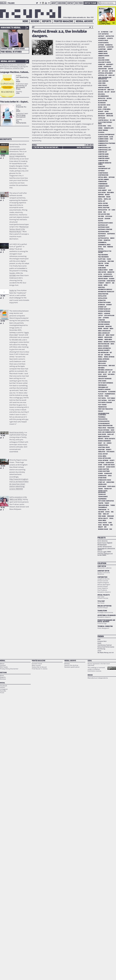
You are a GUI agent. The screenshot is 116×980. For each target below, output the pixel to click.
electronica (102, 234)
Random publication (72, 667)
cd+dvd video (102, 126)
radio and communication (106, 432)
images (100, 285)
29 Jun (3, 296)
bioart (113, 92)
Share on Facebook (3, 158)
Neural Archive (84, 21)
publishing (111, 428)
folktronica (102, 261)
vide (112, 512)
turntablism (102, 510)
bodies (100, 107)
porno (107, 396)
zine (111, 529)
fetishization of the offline (105, 252)
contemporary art (104, 169)
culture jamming (103, 180)
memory (101, 337)
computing (101, 166)
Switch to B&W (90, 3)
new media (101, 368)
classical (101, 132)
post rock (111, 400)
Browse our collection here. (14, 68)
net (111, 353)
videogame (110, 516)
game (107, 266)
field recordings (103, 257)
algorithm (110, 47)
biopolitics (102, 98)
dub (104, 212)
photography (102, 392)
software (101, 463)
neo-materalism (103, 353)
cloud (111, 137)
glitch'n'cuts (108, 274)
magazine (109, 327)
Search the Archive (71, 665)
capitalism (102, 118)
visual (111, 518)
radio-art (111, 434)
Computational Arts (105, 150)
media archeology (104, 333)
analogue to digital (105, 62)
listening (106, 318)
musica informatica (104, 348)
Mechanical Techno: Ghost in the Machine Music (19, 229)
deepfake (101, 195)
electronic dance (104, 227)
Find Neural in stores (40, 669)
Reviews (35, 21)
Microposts (6, 139)
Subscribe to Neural (11, 28)
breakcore (109, 114)
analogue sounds (104, 60)
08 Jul (3, 508)
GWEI (99, 643)
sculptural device (104, 447)
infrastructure (103, 294)
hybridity (101, 283)
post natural (102, 400)
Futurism (101, 266)
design (108, 197)
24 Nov (3, 156)
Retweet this (1, 158)
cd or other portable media (105, 123)
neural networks (104, 359)
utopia (107, 512)
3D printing (105, 32)
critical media (103, 177)
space (110, 476)
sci (104, 443)
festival (101, 249)
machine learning (104, 324)
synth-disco (111, 487)
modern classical (109, 342)
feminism (110, 247)
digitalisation (103, 210)
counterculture (103, 175)
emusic (112, 238)
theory (107, 503)
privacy (101, 411)
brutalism (110, 116)
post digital (102, 398)
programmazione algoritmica (104, 414)
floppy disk (102, 259)
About (54, 3)
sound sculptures (104, 471)
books (107, 112)
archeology (107, 67)
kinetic (100, 313)
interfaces (101, 305)
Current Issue (7, 49)
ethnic (100, 240)
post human (111, 398)
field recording (103, 255)
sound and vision (109, 465)
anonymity (110, 65)
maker (100, 329)
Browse (67, 664)
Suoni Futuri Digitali (105, 543)
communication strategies (107, 143)
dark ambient (102, 190)
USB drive (101, 512)
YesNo (12, 290)
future (107, 263)
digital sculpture (104, 208)
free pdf (101, 263)
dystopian (109, 216)
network (107, 355)
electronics (111, 234)
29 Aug (3, 466)
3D (99, 32)
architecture (102, 69)
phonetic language (104, 390)
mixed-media (108, 340)
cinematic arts (109, 128)
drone (100, 212)
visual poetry (103, 523)
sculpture (101, 450)
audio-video (102, 83)
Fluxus (109, 259)
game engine (102, 268)
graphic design (103, 279)
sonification (110, 463)
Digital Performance (84, 147)
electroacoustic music (105, 223)
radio (112, 430)
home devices (111, 281)
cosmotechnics (103, 173)
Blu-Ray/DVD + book (104, 105)
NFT (110, 372)
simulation (102, 452)
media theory (110, 335)
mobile (100, 342)
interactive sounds (104, 303)
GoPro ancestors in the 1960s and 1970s (18, 498)
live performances (104, 322)
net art (101, 355)
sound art (101, 467)
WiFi (105, 527)
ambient (110, 49)
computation (102, 145)
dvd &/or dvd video (104, 214)
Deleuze (107, 195)
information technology (106, 292)
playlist (101, 394)
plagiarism (112, 392)
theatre (101, 503)
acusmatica (109, 45)
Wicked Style (102, 545)
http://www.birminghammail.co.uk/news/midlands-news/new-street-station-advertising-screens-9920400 (19, 484)
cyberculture (102, 182)
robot (100, 443)
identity (108, 283)
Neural (34, 145)
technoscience (103, 497)
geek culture (102, 272)
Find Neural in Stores (11, 52)
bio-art (107, 92)
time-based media (104, 505)
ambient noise (103, 51)
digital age (107, 199)
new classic (102, 363)
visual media (102, 521)
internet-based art (104, 309)
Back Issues (20, 49)
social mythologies (104, 458)
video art (106, 514)
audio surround (103, 81)
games (111, 270)
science (109, 443)
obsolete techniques (105, 379)
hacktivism (102, 281)
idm (113, 283)
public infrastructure (105, 426)
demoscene (101, 197)
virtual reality (103, 518)
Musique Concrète (104, 350)
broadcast (102, 116)
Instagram (43, 4)
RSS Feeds (79, 3)
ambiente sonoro (104, 56)
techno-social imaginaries (103, 492)
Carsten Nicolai (103, 120)
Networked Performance (106, 647)
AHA (99, 639)
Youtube (46, 4)
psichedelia (102, 417)
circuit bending (103, 130)
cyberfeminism (103, 184)
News (25, 21)
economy (107, 219)
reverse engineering (104, 441)
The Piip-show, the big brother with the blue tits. (47, 147)
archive (110, 69)
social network (103, 460)
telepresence (102, 499)
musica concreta (104, 346)
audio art (111, 75)
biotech (109, 98)
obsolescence (102, 376)
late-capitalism (109, 316)
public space (102, 428)
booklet (101, 112)
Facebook (40, 4)
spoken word (102, 478)
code (111, 139)
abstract (101, 36)
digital (100, 199)
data (110, 190)
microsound (108, 337)
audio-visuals (103, 85)
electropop (102, 236)
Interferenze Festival (105, 645)
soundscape (108, 474)
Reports (47, 21)
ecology (101, 219)
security (109, 450)
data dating (102, 193)
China (109, 126)
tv (108, 510)
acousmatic (102, 38)
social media (102, 456)
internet (109, 305)
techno (100, 489)
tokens (113, 505)
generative (111, 272)
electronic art (103, 225)
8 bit (111, 32)
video (100, 514)
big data (101, 92)
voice (100, 525)
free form (111, 261)
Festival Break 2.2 (72, 44)
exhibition (107, 240)
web (111, 525)
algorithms (102, 49)
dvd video (101, 216)
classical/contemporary (106, 135)
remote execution (104, 437)
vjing (110, 523)
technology (102, 494)
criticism (111, 177)
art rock (112, 71)
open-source (102, 381)
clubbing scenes (103, 139)
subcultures (110, 482)
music (112, 344)
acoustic (110, 38)
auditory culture (104, 88)
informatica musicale (105, 289)
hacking (112, 279)
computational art (104, 148)
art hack (105, 71)
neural (100, 357)
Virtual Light (102, 552)
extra (100, 247)
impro (106, 285)
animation (101, 65)
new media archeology (105, 370)
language (107, 313)
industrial (101, 287)
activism (101, 45)
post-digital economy (105, 403)
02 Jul (3, 198)
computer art (103, 152)
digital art (102, 201)
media (111, 329)
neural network (109, 357)
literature (101, 320)
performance (102, 385)
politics (101, 396)
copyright (101, 171)
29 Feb (3, 321)
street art (102, 482)
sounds (100, 474)
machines (101, 327)
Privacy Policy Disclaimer (9, 669)
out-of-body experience (106, 383)
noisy (105, 374)
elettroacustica (103, 238)
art (33, 27)
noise (100, 374)
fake (105, 247)
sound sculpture (103, 469)
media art (101, 335)
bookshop (101, 114)
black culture (103, 101)
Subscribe (62, 3)
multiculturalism (104, 344)
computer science (104, 158)
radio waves (102, 434)
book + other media (104, 109)
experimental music (104, 245)
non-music (111, 374)
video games (102, 516)
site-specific (110, 452)
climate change (103, 137)
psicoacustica (103, 419)
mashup (106, 329)
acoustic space (103, 41)
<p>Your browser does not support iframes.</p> (15, 102)
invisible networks (104, 311)
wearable (106, 525)
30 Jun (3, 250)
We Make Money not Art (106, 653)
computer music (103, 156)
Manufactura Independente (98, 678)
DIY (109, 210)
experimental (102, 243)
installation (102, 296)
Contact (70, 3)
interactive (102, 300)
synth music (102, 487)
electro (101, 221)
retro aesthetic (110, 439)
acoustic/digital (103, 43)
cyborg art (102, 188)
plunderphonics (110, 394)
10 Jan (3, 436)
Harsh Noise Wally (16, 432)
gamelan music (103, 270)
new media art (103, 372)
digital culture (103, 203)
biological (101, 94)
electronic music (104, 232)
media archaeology (104, 331)
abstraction (110, 36)
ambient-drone (103, 54)
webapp (100, 527)
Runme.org (101, 649)
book (105, 107)
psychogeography (104, 424)
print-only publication (105, 409)
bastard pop (102, 90)
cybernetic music (104, 186)
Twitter (37, 4)
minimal (101, 340)
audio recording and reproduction (105, 78)
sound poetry (111, 467)
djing (113, 210)
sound (100, 465)
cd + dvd (112, 120)
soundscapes (102, 476)
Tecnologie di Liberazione (106, 548)
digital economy (103, 206)
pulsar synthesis (104, 430)
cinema (100, 128)
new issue (112, 366)
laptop (100, 316)
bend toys (111, 90)
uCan (99, 651)
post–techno (102, 405)
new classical (103, 366)
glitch (100, 274)
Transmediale (102, 507)
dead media (110, 193)
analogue (101, 58)
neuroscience (102, 361)
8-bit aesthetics (103, 34)
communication (103, 141)
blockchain (102, 103)
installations (103, 298)
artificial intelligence (105, 73)
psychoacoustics (104, 421)
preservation (102, 407)
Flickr (49, 4)
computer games (103, 154)
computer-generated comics (105, 164)
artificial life (103, 75)
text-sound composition (106, 501)
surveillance (102, 484)
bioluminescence (103, 96)
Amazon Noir (102, 641)
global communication (105, 276)
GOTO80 (13, 275)
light (100, 318)
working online (103, 529)
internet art (102, 307)
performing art (103, 387)
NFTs (114, 372)
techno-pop (108, 489)
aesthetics (102, 47)
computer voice (103, 161)
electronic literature (105, 229)
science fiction (103, 445)
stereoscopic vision (105, 480)
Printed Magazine (63, 21)
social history (103, 454)
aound (100, 67)
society (112, 460)
